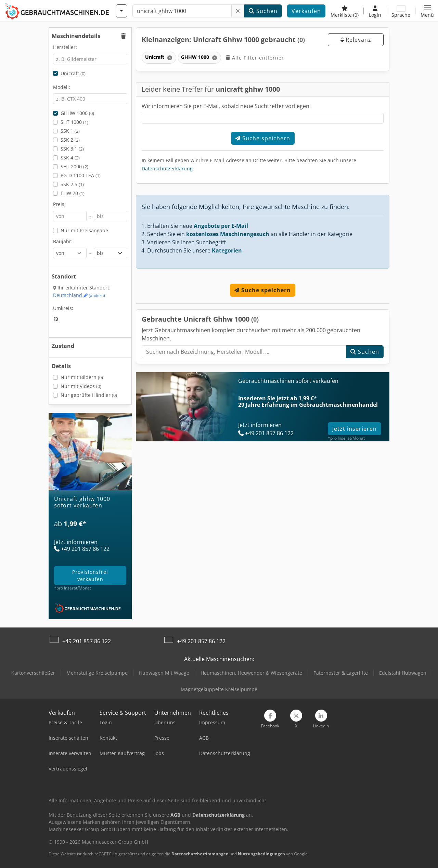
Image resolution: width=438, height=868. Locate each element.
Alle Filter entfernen (255, 58)
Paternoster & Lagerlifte (341, 673)
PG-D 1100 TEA (81, 175)
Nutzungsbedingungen (261, 854)
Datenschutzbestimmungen (200, 854)
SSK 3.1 (72, 149)
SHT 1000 (74, 122)
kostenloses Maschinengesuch (228, 234)
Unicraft (73, 73)
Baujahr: (63, 241)
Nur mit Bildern (82, 377)
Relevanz (356, 40)
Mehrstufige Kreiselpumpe (97, 673)
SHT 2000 (74, 166)
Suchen (263, 11)
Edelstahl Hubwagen (403, 673)
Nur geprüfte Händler (89, 395)
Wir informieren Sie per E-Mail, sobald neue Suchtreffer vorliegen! (226, 106)
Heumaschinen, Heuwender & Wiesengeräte (251, 673)
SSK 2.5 (72, 184)
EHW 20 (73, 193)
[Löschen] (238, 11)
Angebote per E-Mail (221, 226)
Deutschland (79, 295)
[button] (427, 11)
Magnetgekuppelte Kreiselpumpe (219, 689)
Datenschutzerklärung (167, 169)
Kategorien (227, 250)
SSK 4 (70, 158)
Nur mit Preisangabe (84, 230)
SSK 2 (70, 140)
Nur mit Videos (81, 386)
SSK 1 (70, 131)
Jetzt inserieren (355, 429)
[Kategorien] (121, 11)
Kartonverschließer (33, 673)
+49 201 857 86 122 (87, 641)
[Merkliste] (345, 11)
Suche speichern (263, 138)
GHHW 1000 (77, 113)
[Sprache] (401, 11)
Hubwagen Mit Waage (164, 673)
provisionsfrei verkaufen (90, 575)
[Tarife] (90, 533)
